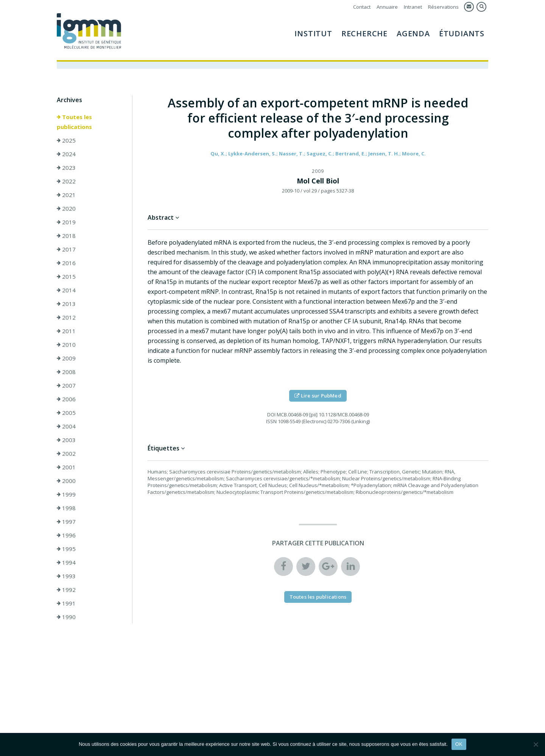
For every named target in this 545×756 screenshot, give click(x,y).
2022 (66, 181)
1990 (66, 617)
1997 (66, 522)
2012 (66, 317)
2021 (66, 195)
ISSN (271, 421)
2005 (66, 413)
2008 (66, 372)
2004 (66, 426)
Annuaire (387, 7)
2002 (66, 453)
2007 (66, 385)
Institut (313, 33)
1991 (66, 603)
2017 (66, 249)
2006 (66, 399)
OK (459, 744)
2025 (66, 140)
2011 (66, 331)
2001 (66, 467)
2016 (66, 263)
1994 (66, 562)
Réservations (443, 7)
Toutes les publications (74, 122)
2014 (66, 290)
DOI (271, 414)
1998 (66, 508)
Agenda (413, 33)
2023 (66, 168)
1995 (66, 549)
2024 (66, 154)
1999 (66, 494)
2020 (66, 208)
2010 (66, 345)
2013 (66, 304)
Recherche (364, 33)
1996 (66, 535)
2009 (66, 358)
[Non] (536, 744)
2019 (66, 222)
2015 (66, 276)
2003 (66, 440)
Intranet (413, 7)
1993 (66, 576)
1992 (66, 590)
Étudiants (462, 33)
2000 (66, 481)
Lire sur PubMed (318, 396)
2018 (66, 236)
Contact (362, 7)
